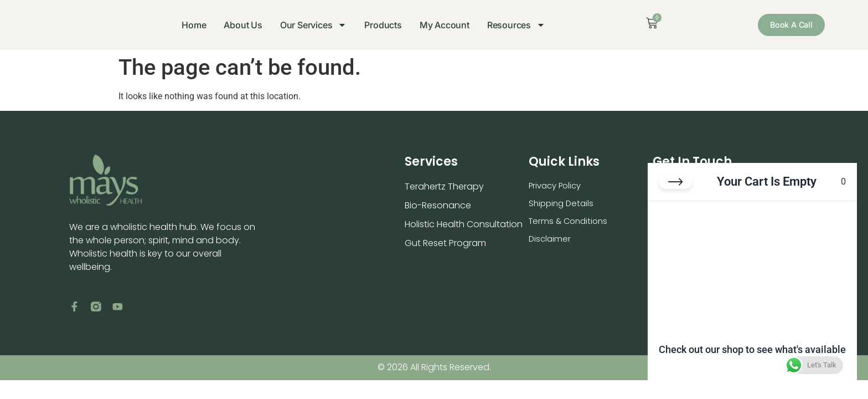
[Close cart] (675, 191)
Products (378, 25)
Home (188, 25)
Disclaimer (551, 243)
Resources (511, 25)
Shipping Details (563, 205)
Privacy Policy (558, 186)
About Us (237, 25)
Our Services (308, 25)
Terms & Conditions (571, 224)
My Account (439, 25)
